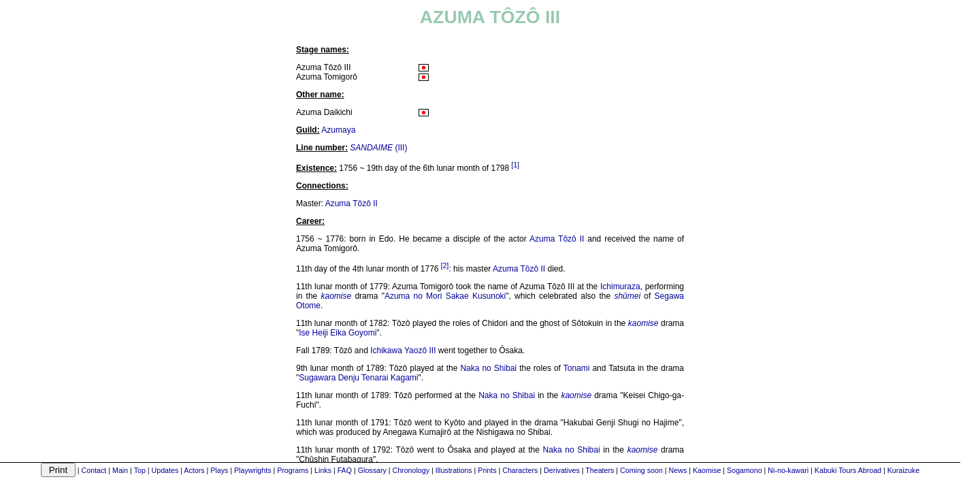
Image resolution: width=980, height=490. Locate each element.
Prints (487, 470)
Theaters (600, 470)
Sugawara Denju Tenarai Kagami (358, 378)
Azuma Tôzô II (352, 203)
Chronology (411, 470)
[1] (515, 165)
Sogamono (745, 470)
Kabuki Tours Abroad (848, 470)
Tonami (577, 368)
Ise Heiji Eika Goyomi (338, 333)
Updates (165, 470)
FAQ (345, 470)
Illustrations (454, 470)
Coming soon (641, 470)
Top (140, 470)
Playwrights (252, 470)
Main (120, 470)
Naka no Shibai (488, 368)
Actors (194, 470)
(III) (378, 148)
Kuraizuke (903, 470)
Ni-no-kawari (788, 470)
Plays (219, 470)
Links (323, 470)
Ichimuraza (620, 287)
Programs (293, 470)
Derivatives (562, 470)
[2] (444, 265)
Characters (520, 470)
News (678, 470)
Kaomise (707, 470)
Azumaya (338, 130)
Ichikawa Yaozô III (403, 350)
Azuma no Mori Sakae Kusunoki (445, 296)
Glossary (372, 470)
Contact (94, 470)
